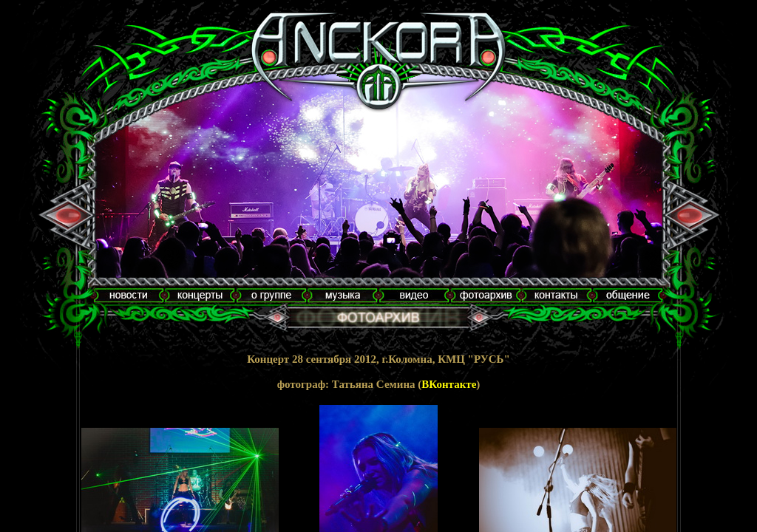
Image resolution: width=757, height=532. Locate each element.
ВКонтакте (449, 384)
